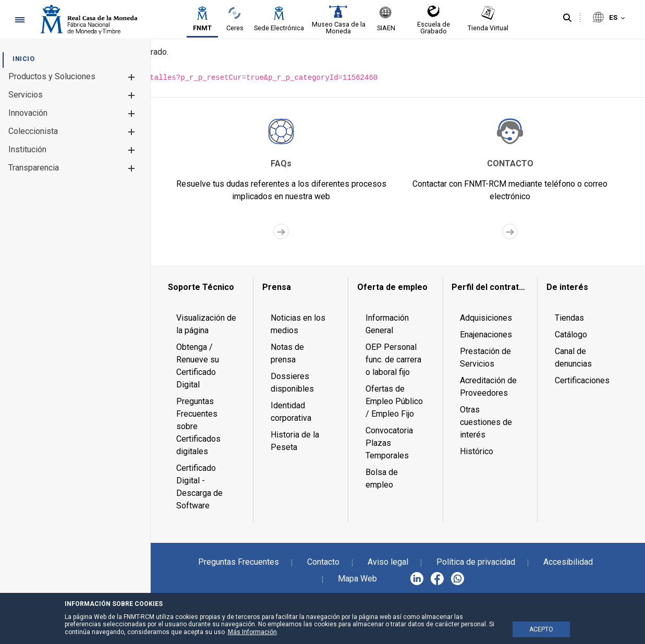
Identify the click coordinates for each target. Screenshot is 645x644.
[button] (131, 77)
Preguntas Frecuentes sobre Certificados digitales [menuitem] (198, 426)
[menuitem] (23, 59)
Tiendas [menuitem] (569, 318)
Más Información (252, 632)
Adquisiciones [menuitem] (486, 318)
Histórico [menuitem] (477, 451)
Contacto (323, 562)
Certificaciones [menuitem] (582, 380)
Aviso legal (388, 562)
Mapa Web (357, 579)
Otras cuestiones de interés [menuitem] (486, 422)
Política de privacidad (476, 562)
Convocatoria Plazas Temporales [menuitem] (389, 443)
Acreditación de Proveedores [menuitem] (488, 387)
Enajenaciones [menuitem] (486, 335)
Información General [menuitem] (387, 324)
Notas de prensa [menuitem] (287, 353)
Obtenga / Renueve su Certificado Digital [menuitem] (198, 366)
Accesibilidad (568, 562)
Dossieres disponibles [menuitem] (292, 382)
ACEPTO (541, 629)
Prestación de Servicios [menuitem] (485, 357)
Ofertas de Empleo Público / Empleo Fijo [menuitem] (394, 401)
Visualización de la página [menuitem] (206, 324)
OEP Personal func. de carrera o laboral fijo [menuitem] (393, 360)
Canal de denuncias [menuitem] (573, 357)
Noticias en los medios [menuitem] (298, 324)
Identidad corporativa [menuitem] (291, 412)
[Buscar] (567, 18)
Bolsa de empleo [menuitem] (382, 478)
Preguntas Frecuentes (239, 562)
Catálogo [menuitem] (571, 335)
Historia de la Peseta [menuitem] (295, 441)
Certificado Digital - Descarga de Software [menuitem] (199, 487)
